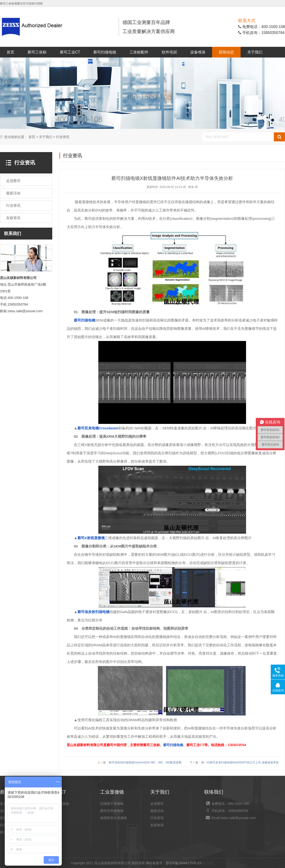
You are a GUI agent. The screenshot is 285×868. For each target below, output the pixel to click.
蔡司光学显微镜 (112, 811)
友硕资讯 (157, 825)
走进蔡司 (157, 804)
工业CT (56, 811)
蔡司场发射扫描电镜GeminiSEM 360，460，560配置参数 (145, 762)
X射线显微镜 (59, 804)
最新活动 (157, 811)
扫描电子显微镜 (112, 804)
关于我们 (255, 52)
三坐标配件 (139, 52)
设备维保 (198, 52)
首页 (10, 52)
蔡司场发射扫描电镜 (93, 612)
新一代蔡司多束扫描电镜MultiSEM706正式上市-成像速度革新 (240, 762)
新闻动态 (226, 52)
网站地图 (208, 863)
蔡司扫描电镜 (105, 52)
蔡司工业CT (70, 52)
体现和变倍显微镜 (114, 818)
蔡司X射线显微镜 (91, 538)
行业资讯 (63, 137)
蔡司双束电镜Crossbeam (98, 428)
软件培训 (169, 52)
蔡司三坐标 (37, 52)
